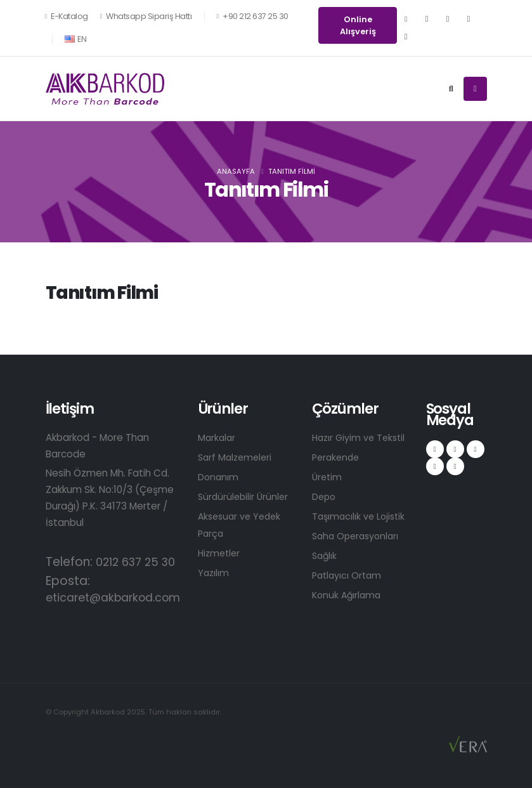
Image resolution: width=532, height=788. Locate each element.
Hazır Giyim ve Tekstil (361, 437)
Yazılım (214, 573)
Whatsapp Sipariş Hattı (146, 16)
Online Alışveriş (358, 25)
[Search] (451, 89)
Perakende (337, 457)
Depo (325, 496)
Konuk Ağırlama (348, 595)
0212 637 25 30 (139, 562)
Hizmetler (220, 553)
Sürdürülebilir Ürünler (245, 496)
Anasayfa (236, 171)
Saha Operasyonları (358, 536)
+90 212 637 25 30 (252, 16)
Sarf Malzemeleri (237, 457)
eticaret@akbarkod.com (120, 597)
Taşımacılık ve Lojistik (360, 516)
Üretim (328, 477)
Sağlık (325, 555)
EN (76, 39)
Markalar (217, 437)
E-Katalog (67, 16)
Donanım (219, 477)
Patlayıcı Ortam (349, 575)
